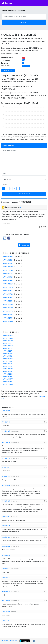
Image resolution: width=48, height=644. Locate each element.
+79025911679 (8, 377)
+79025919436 (8, 384)
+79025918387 (8, 304)
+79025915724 (8, 343)
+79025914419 (8, 361)
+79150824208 (6, 600)
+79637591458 (6, 621)
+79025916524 (8, 336)
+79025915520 (8, 263)
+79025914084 (8, 318)
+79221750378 (6, 467)
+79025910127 (8, 348)
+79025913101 (8, 284)
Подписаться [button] (24, 245)
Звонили (7, 3)
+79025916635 (8, 359)
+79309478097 (6, 591)
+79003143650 (6, 517)
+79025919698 (8, 356)
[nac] (43, 3)
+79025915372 (8, 371)
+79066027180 (6, 431)
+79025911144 (8, 291)
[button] (24, 22)
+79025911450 (8, 382)
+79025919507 (8, 321)
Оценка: (5, 184)
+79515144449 (6, 458)
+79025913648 (8, 374)
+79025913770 (8, 379)
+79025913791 (8, 341)
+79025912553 (8, 354)
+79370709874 (6, 526)
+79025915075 (8, 369)
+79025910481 (8, 270)
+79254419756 (6, 569)
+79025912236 (8, 287)
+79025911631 (8, 280)
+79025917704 (8, 311)
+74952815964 (6, 546)
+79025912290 (8, 260)
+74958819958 (6, 537)
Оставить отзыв (8, 71)
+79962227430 (6, 422)
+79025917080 (8, 294)
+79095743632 (6, 411)
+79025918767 (8, 351)
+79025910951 (8, 364)
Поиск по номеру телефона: (14, 10)
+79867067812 (6, 476)
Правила (5, 641)
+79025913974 (8, 366)
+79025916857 (8, 301)
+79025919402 (8, 338)
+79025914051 (8, 277)
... (21, 207)
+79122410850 (6, 555)
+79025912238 (8, 315)
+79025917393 (8, 267)
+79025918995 (8, 308)
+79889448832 (6, 612)
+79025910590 (8, 346)
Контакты (13, 641)
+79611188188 (6, 485)
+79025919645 (8, 274)
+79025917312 (8, 298)
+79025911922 (8, 257)
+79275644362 (6, 442)
